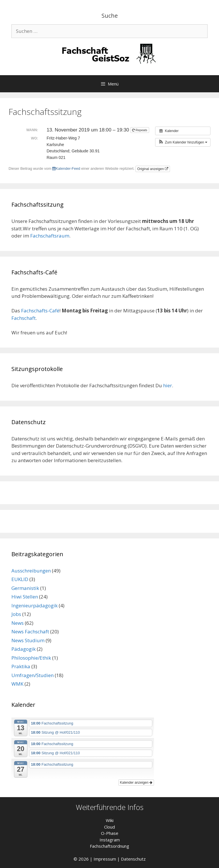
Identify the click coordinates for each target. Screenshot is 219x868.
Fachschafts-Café (40, 311)
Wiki (110, 820)
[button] (183, 142)
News (18, 623)
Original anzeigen (153, 169)
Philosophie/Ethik (31, 658)
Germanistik (25, 588)
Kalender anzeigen (136, 783)
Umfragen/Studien (33, 675)
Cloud (109, 827)
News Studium (28, 640)
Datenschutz (133, 859)
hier (168, 385)
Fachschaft (24, 318)
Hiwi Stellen (25, 597)
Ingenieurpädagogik (35, 605)
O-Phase (110, 833)
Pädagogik (24, 649)
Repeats (140, 130)
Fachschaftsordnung (109, 846)
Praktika (21, 666)
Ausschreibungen (31, 571)
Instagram (110, 840)
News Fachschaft (30, 631)
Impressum (105, 859)
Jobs (16, 614)
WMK (17, 684)
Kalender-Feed (66, 168)
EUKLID (20, 579)
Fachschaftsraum (50, 236)
